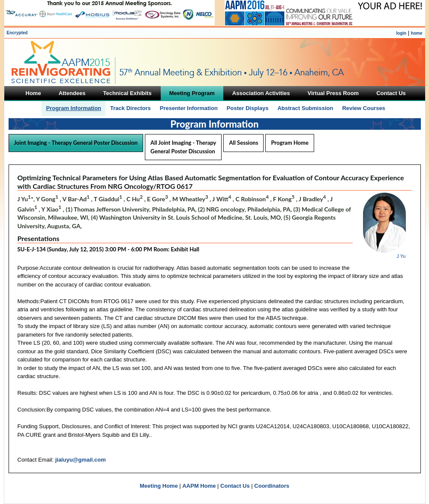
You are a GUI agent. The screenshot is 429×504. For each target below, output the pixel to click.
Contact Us (235, 486)
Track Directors (130, 108)
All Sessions (243, 143)
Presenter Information (189, 108)
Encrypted (17, 33)
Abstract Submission (305, 108)
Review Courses (363, 108)
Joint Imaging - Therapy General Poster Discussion (76, 143)
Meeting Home (159, 486)
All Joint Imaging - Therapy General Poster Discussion (183, 147)
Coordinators (272, 486)
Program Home (289, 143)
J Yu (401, 256)
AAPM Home (199, 486)
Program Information (73, 108)
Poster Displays (248, 108)
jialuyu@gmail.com (81, 460)
